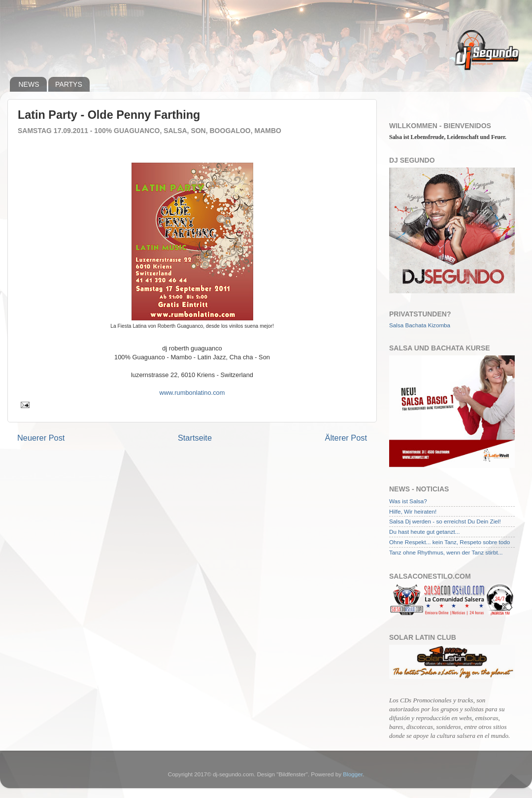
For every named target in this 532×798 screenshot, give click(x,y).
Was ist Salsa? (408, 501)
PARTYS (69, 84)
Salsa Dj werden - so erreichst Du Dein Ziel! (445, 521)
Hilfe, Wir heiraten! (413, 511)
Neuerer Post (41, 438)
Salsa (396, 325)
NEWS (29, 84)
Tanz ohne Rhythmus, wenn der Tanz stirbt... (446, 552)
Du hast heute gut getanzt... (425, 532)
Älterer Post (346, 438)
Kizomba (439, 325)
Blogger (353, 774)
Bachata (416, 325)
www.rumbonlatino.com (192, 393)
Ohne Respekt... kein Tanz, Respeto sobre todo (449, 542)
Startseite (195, 438)
